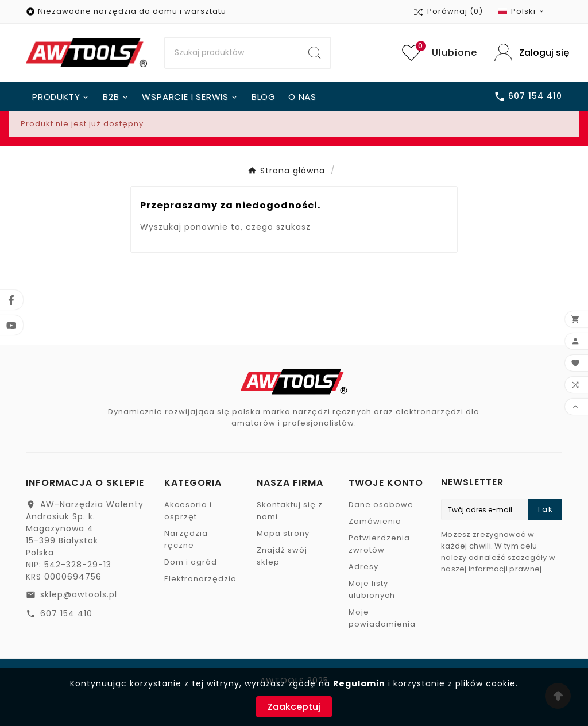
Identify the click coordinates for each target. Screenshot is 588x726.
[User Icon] (528, 53)
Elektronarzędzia (200, 579)
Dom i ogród (191, 562)
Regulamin (359, 683)
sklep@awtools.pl (79, 594)
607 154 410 (66, 613)
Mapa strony (283, 533)
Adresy (363, 567)
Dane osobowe (381, 505)
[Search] (232, 53)
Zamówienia (375, 521)
